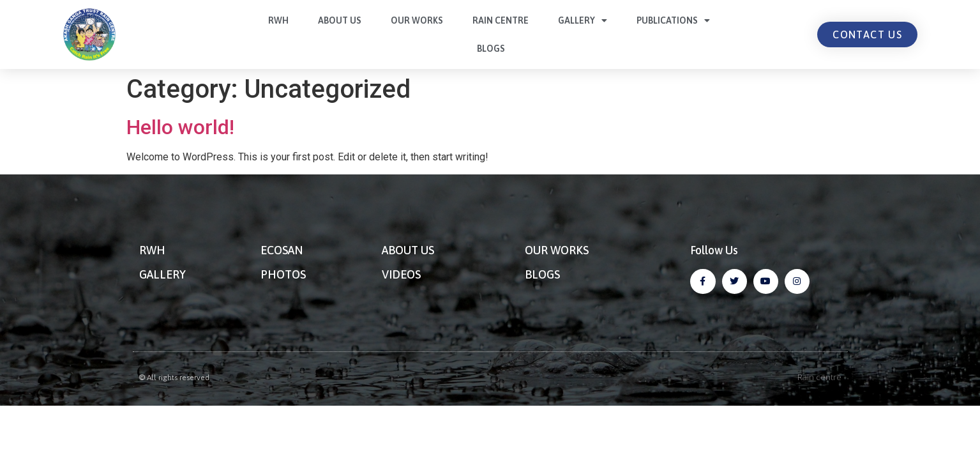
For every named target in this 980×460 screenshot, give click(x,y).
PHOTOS (283, 274)
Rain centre (501, 20)
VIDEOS (401, 274)
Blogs (491, 49)
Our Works (417, 20)
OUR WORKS (557, 250)
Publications (673, 20)
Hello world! (180, 127)
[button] (867, 34)
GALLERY (162, 274)
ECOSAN (282, 250)
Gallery (583, 20)
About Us (340, 20)
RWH (278, 20)
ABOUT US (408, 250)
